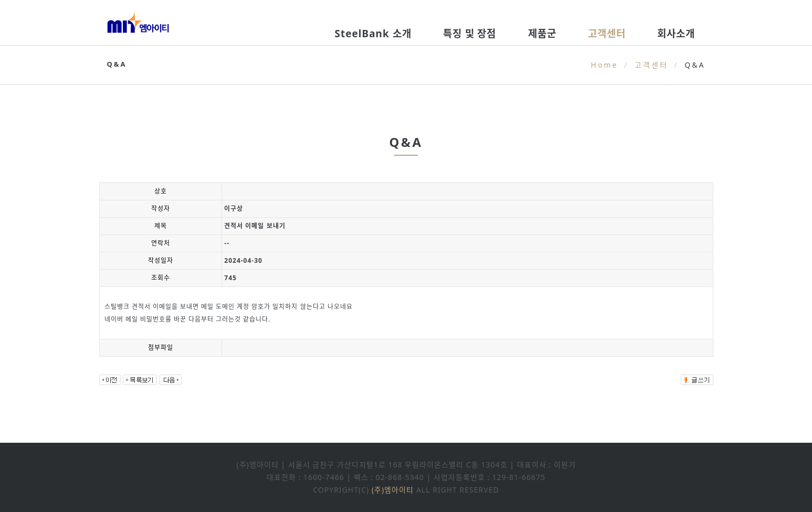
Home (605, 65)
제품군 (542, 34)
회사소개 (676, 34)
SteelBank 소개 (373, 34)
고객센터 (607, 34)
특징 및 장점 (470, 34)
